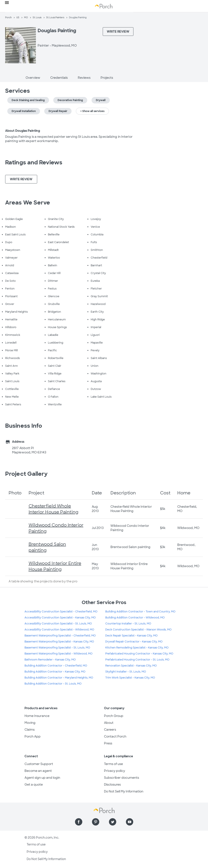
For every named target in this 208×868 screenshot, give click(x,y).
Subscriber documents (122, 778)
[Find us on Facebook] (79, 822)
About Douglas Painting (23, 131)
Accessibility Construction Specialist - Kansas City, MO (60, 618)
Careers (110, 730)
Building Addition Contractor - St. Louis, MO (53, 684)
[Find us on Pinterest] (96, 822)
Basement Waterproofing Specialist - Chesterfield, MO (60, 636)
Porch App (33, 736)
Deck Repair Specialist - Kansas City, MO (131, 636)
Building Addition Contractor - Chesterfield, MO (56, 666)
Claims (30, 730)
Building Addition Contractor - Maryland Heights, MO (59, 678)
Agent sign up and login (42, 778)
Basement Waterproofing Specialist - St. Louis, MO (57, 648)
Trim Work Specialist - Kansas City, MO (130, 678)
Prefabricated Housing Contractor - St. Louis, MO (137, 660)
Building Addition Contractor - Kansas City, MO (55, 672)
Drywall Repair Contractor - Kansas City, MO (134, 642)
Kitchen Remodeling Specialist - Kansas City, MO (137, 648)
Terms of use (113, 764)
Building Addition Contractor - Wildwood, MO (135, 618)
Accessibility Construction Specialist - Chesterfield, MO (61, 612)
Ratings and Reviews (34, 162)
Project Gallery (26, 474)
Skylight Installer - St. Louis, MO (126, 672)
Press (108, 743)
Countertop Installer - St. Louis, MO (128, 624)
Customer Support (39, 764)
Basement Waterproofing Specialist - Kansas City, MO (59, 642)
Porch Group (114, 716)
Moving (30, 723)
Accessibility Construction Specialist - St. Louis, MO (58, 624)
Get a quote (34, 785)
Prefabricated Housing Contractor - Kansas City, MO (139, 654)
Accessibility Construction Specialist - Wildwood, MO (59, 630)
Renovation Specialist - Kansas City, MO (131, 666)
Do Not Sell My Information (124, 791)
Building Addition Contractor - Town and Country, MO (140, 612)
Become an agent (38, 771)
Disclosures (112, 785)
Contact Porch (115, 736)
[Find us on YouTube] (130, 822)
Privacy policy (115, 771)
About (109, 723)
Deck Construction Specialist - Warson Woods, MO (138, 630)
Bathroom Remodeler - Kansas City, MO (50, 660)
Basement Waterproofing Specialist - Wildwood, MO (58, 654)
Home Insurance (37, 716)
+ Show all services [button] (92, 111)
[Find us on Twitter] (113, 822)
